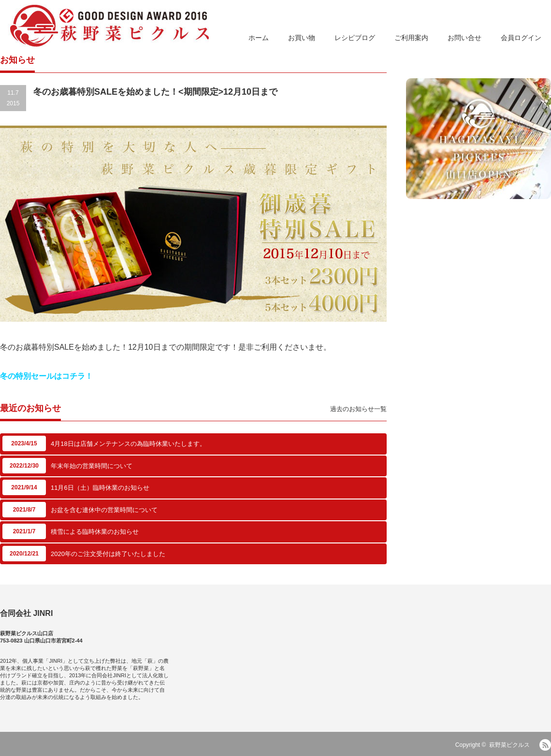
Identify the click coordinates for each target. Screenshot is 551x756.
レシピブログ (355, 38)
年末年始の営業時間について (92, 466)
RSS (545, 745)
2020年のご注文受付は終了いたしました (108, 554)
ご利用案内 (411, 38)
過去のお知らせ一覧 (358, 409)
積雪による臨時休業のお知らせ (95, 532)
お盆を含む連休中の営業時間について (104, 510)
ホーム (259, 38)
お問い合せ (464, 38)
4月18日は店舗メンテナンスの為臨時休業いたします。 (128, 444)
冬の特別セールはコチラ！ (46, 376)
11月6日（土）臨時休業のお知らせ (100, 488)
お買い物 (302, 38)
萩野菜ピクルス (509, 745)
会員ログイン (521, 38)
